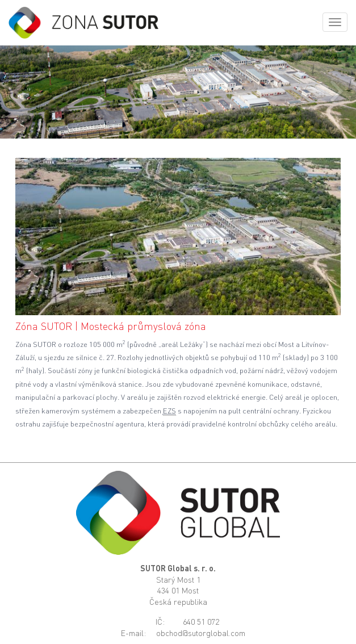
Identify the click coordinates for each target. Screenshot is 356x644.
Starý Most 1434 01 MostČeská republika (178, 591)
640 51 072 (201, 622)
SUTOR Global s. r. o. (178, 568)
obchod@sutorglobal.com (201, 633)
